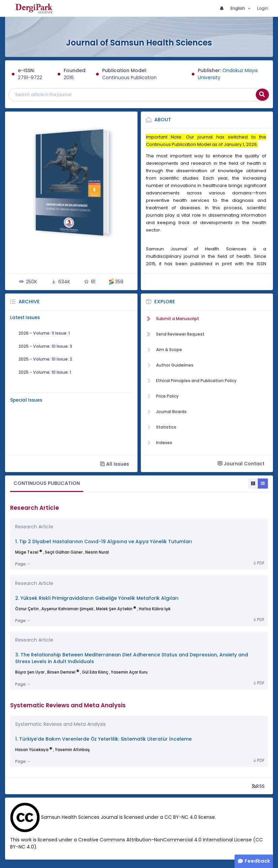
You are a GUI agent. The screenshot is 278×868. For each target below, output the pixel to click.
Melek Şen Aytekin (114, 609)
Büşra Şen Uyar (30, 672)
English (238, 8)
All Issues (115, 464)
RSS (258, 786)
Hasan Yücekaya (32, 750)
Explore (165, 302)
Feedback (257, 861)
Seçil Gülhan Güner (64, 552)
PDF (258, 563)
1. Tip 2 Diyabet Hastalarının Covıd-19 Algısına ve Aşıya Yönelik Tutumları (104, 542)
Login (263, 8)
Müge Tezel (27, 552)
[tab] (47, 484)
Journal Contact (241, 464)
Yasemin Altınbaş (72, 750)
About (163, 120)
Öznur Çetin (27, 609)
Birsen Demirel (61, 672)
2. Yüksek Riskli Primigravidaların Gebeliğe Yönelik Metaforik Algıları (97, 598)
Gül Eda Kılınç (95, 672)
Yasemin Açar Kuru (129, 672)
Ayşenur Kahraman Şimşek (67, 609)
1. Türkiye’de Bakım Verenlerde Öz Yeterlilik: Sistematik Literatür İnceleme (103, 739)
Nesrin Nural (97, 552)
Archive (29, 302)
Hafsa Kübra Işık (155, 609)
